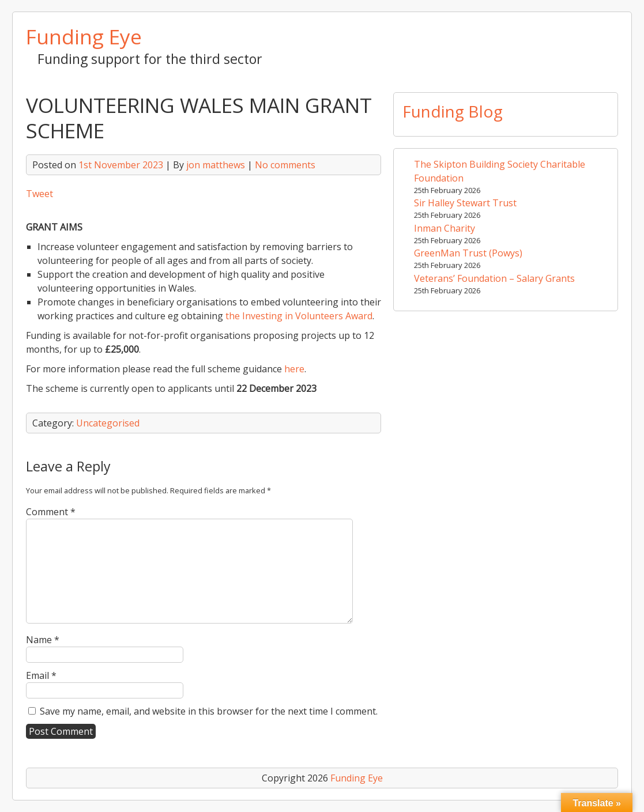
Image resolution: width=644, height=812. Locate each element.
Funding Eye (84, 36)
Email (41, 675)
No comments (285, 165)
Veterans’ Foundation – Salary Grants (494, 278)
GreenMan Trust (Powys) (468, 253)
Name (43, 640)
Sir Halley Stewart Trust (465, 203)
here (294, 369)
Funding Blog (453, 111)
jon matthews (216, 165)
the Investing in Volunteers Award (299, 316)
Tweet (39, 194)
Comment (51, 512)
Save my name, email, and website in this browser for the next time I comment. (209, 711)
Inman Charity (445, 228)
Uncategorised (108, 423)
